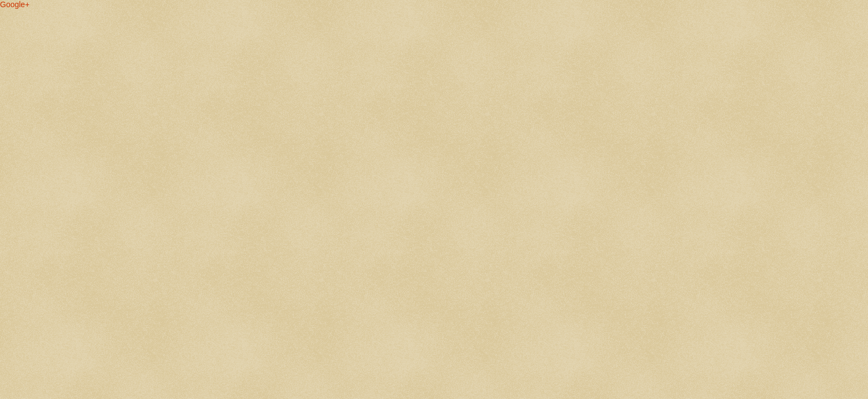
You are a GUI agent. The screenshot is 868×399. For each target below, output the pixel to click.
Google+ (15, 4)
